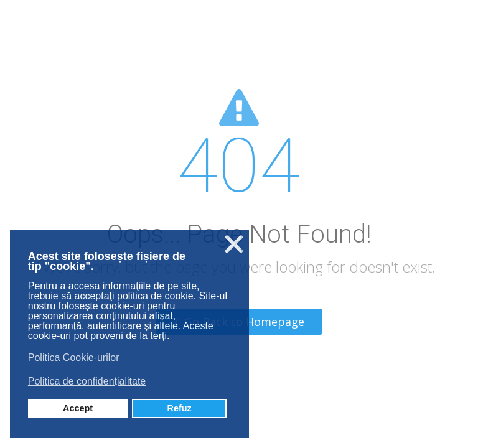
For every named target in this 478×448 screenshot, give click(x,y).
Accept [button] (78, 408)
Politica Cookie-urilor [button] (74, 357)
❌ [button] (234, 244)
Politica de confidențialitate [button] (87, 381)
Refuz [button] (180, 408)
